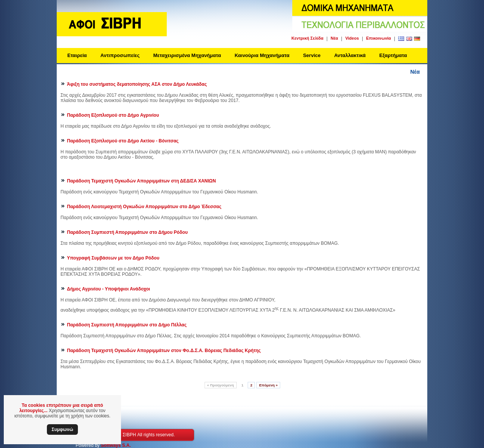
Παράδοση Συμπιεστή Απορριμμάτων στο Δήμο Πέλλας (127, 325)
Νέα (334, 38)
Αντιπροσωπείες (120, 55)
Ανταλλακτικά (350, 55)
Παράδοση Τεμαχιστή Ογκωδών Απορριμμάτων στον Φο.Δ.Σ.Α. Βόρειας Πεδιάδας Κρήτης (164, 351)
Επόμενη (268, 385)
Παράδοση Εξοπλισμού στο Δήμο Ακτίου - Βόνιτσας (123, 141)
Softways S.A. (116, 445)
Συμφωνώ (62, 429)
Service (312, 55)
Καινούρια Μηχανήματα (262, 55)
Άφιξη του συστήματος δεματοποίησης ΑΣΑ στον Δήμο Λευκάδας (137, 84)
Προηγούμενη (221, 385)
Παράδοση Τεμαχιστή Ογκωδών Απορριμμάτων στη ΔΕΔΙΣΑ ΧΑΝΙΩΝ (141, 181)
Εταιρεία (77, 55)
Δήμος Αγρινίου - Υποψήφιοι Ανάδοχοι (109, 289)
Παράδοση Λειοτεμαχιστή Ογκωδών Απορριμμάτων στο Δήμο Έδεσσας (144, 207)
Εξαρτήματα (393, 55)
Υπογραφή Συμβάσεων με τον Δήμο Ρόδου (113, 258)
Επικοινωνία (379, 38)
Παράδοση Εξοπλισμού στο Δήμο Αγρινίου (113, 115)
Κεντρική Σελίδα (307, 38)
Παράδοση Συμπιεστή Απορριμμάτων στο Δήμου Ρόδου (127, 232)
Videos (352, 38)
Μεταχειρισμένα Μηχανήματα (187, 55)
